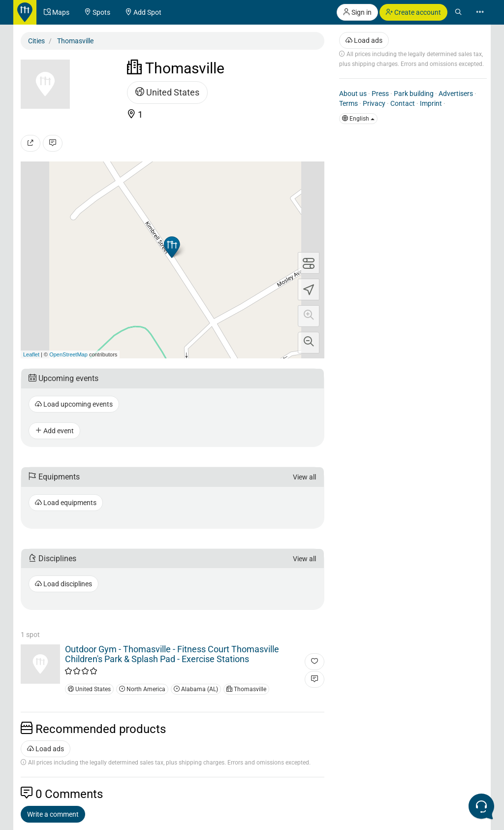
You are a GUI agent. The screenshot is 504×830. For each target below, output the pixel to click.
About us (353, 94)
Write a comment (53, 814)
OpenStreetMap (68, 354)
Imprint (431, 103)
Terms (348, 103)
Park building (414, 94)
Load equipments (66, 503)
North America (142, 689)
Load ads (46, 749)
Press (380, 94)
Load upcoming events (74, 404)
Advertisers (456, 94)
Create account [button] (413, 12)
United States (167, 92)
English (358, 119)
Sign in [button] (357, 12)
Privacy (374, 103)
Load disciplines (63, 584)
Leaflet (31, 354)
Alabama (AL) (196, 689)
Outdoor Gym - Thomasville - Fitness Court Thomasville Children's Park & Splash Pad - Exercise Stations (172, 654)
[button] (309, 316)
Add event (54, 431)
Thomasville (246, 689)
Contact (403, 103)
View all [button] (304, 477)
